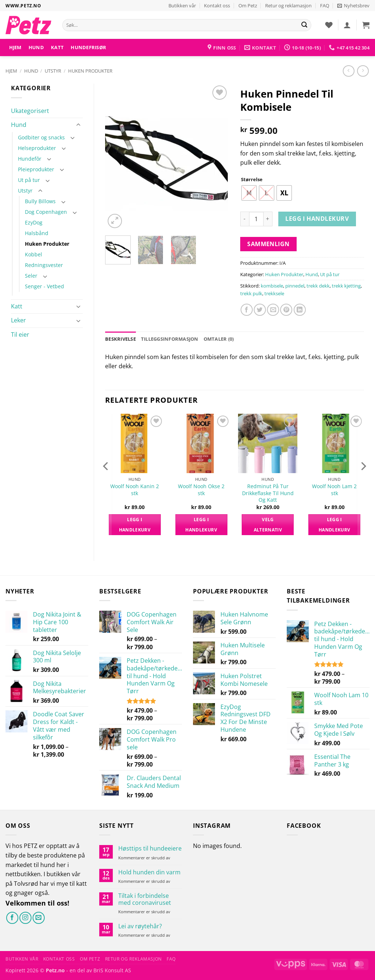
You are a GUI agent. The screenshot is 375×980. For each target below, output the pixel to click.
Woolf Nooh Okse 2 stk (201, 490)
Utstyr (53, 71)
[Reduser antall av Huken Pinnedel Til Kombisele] (245, 219)
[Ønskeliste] (329, 25)
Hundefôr (30, 159)
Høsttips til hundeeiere (150, 849)
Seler (31, 276)
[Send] (304, 25)
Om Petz (248, 6)
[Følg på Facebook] (12, 918)
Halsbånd (37, 233)
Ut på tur (29, 180)
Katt (57, 47)
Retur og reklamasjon (288, 6)
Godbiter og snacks (41, 137)
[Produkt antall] (256, 219)
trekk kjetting (346, 286)
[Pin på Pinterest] (286, 310)
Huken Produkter (90, 71)
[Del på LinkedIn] (300, 310)
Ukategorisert (30, 111)
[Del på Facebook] (247, 310)
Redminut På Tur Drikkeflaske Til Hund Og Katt (268, 493)
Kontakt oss (217, 6)
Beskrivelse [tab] (120, 339)
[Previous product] (363, 71)
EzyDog (34, 222)
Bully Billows (40, 201)
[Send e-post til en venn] (273, 310)
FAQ (325, 6)
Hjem (15, 47)
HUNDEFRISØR (88, 47)
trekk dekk (318, 286)
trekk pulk (251, 293)
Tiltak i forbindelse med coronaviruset (145, 899)
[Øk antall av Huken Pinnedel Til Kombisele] (268, 219)
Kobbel (34, 254)
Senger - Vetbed (44, 286)
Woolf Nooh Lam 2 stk (334, 490)
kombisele (272, 286)
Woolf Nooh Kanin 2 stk (135, 490)
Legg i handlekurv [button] (135, 525)
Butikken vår (182, 6)
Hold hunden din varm (149, 872)
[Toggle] (78, 125)
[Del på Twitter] (260, 310)
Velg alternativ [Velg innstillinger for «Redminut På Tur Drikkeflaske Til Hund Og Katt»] (268, 525)
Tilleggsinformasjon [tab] (170, 339)
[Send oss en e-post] (39, 918)
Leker (18, 320)
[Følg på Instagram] (25, 918)
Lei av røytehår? (140, 926)
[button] (353, 6)
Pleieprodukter (36, 169)
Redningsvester (44, 265)
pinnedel (295, 286)
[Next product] (348, 71)
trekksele (274, 293)
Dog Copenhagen (46, 212)
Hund (36, 47)
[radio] (249, 193)
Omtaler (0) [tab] (219, 339)
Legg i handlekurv (317, 219)
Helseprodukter (37, 148)
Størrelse (252, 180)
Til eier (20, 334)
